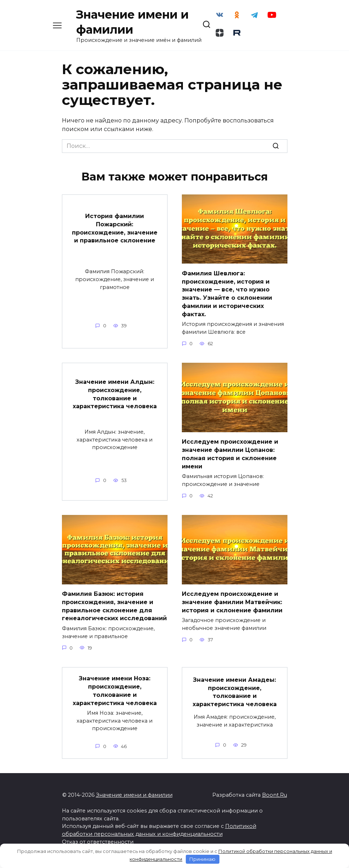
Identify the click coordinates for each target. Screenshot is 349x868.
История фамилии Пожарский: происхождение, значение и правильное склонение (115, 235)
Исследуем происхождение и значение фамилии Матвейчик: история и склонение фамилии (232, 607)
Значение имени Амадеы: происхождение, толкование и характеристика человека (235, 696)
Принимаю (202, 859)
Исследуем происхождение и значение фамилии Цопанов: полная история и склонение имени (230, 459)
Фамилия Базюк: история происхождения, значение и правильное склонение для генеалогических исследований (114, 611)
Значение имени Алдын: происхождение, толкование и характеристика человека (115, 400)
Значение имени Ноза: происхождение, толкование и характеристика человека (115, 695)
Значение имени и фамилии (134, 799)
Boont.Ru (275, 799)
